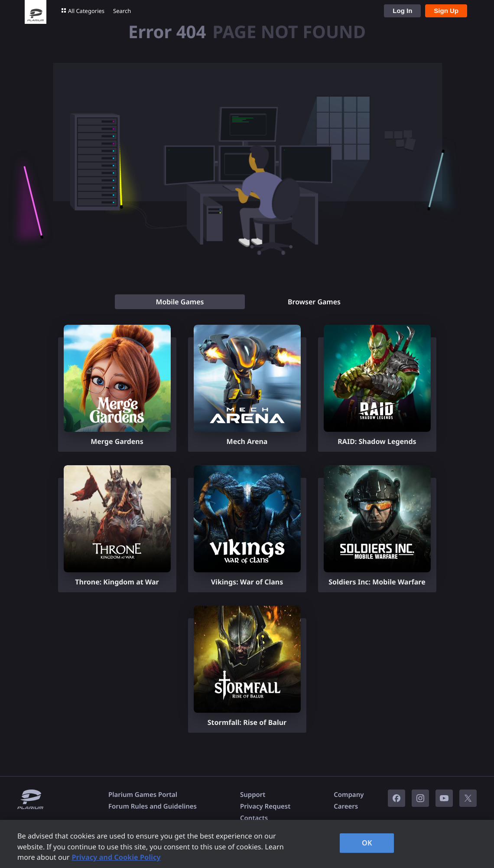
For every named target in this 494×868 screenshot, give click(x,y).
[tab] (180, 302)
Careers (346, 806)
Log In (402, 11)
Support (253, 795)
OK (367, 843)
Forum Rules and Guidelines (153, 806)
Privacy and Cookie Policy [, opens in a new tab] (116, 857)
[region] (247, 844)
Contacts (254, 818)
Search (122, 11)
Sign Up (446, 11)
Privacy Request (265, 806)
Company (349, 795)
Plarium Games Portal (143, 795)
